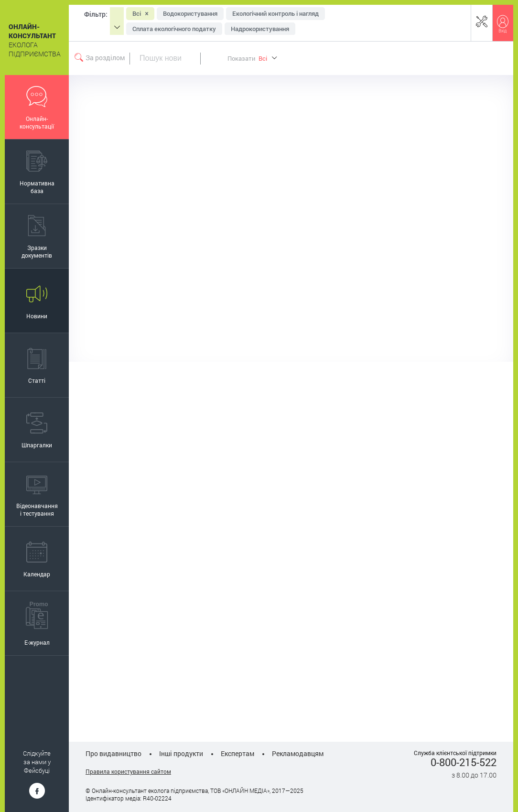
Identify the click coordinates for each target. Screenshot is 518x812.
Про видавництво (113, 753)
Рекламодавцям (298, 753)
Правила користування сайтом (128, 771)
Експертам (237, 753)
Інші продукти (181, 753)
